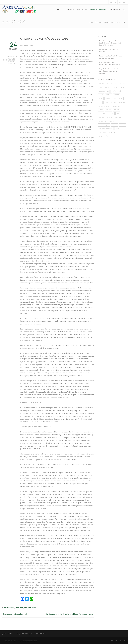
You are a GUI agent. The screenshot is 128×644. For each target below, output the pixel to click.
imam (101, 99)
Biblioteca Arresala (98, 10)
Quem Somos (7, 634)
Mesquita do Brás (104, 106)
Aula (101, 87)
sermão (122, 125)
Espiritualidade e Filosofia (9, 61)
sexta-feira (102, 133)
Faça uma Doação (24, 634)
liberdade (28, 608)
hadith (101, 95)
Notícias (61, 10)
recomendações (104, 125)
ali (116, 84)
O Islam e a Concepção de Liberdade (44, 39)
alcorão (110, 84)
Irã (115, 99)
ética (17, 608)
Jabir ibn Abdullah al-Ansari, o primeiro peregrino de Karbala (110, 63)
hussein (117, 95)
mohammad (117, 106)
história (109, 95)
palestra (111, 114)
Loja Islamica (114, 10)
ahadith (102, 84)
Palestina (102, 114)
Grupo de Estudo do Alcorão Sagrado (109, 50)
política (101, 117)
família (114, 91)
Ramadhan (102, 121)
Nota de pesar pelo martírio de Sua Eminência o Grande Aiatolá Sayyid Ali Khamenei (110, 43)
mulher (109, 110)
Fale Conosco (42, 634)
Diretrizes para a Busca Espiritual (15, 614)
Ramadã (111, 121)
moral (34, 608)
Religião (115, 125)
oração (116, 110)
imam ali (108, 99)
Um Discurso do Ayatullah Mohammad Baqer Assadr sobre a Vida (69, 614)
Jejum (106, 102)
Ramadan (118, 117)
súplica (120, 133)
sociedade (112, 133)
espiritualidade (9, 608)
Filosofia (12, 64)
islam (22, 608)
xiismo (101, 136)
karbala (114, 102)
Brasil (116, 87)
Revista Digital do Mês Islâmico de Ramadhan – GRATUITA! (111, 57)
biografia (108, 87)
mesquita (122, 102)
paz (118, 114)
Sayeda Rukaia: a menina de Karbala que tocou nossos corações (109, 71)
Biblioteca (98, 22)
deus (123, 87)
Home (91, 22)
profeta (109, 117)
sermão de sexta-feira (106, 129)
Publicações (82, 10)
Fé (120, 91)
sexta (117, 129)
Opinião (71, 10)
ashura (123, 84)
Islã (100, 102)
